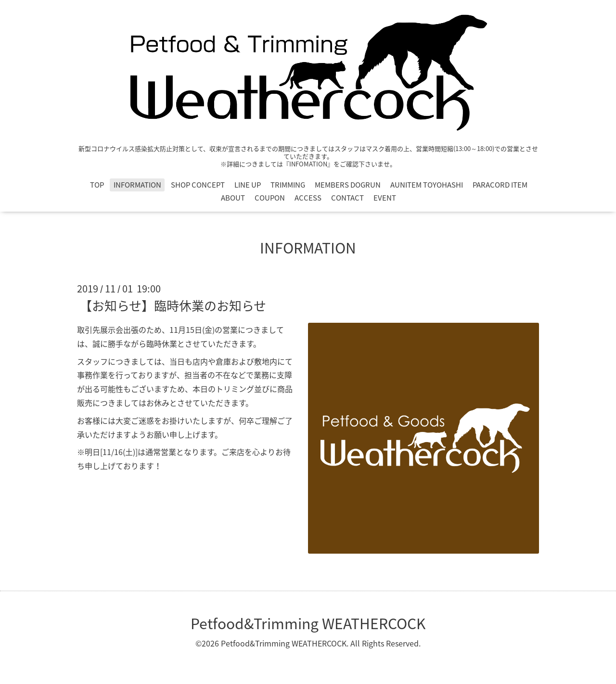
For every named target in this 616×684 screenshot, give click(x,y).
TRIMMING (288, 185)
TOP (97, 185)
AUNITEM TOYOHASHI (427, 185)
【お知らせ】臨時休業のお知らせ (173, 305)
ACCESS (308, 198)
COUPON (270, 198)
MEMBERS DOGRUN (348, 185)
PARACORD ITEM (500, 185)
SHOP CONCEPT (198, 185)
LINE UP (248, 185)
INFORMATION (137, 185)
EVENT (385, 198)
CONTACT (347, 198)
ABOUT (233, 198)
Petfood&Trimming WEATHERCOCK (308, 623)
